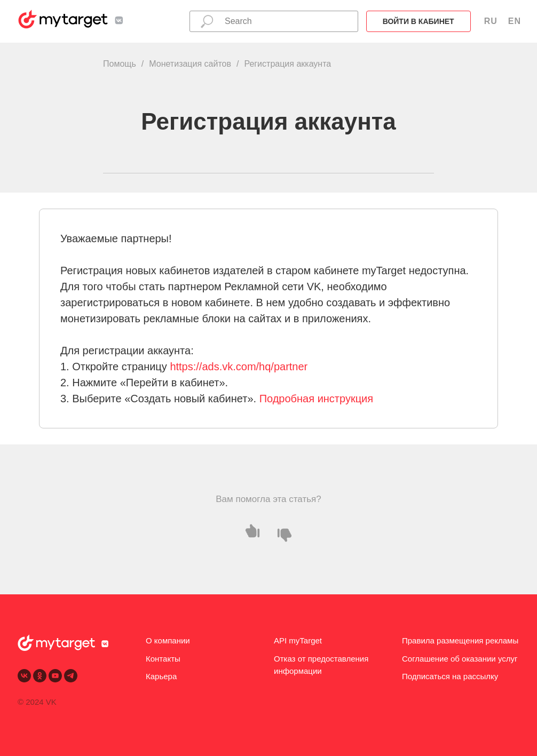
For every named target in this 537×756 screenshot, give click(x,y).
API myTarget (298, 640)
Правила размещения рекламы (460, 640)
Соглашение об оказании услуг (460, 659)
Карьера (161, 676)
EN (515, 21)
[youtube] (55, 676)
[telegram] (71, 676)
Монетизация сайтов (190, 64)
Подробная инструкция (316, 399)
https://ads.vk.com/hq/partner (239, 367)
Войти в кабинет (418, 21)
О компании (168, 640)
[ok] (40, 676)
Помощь (120, 64)
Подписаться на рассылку (450, 676)
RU (491, 21)
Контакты (163, 659)
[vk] (24, 676)
